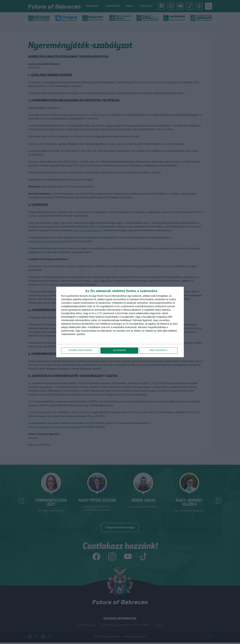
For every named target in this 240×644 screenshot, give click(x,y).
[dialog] (120, 322)
